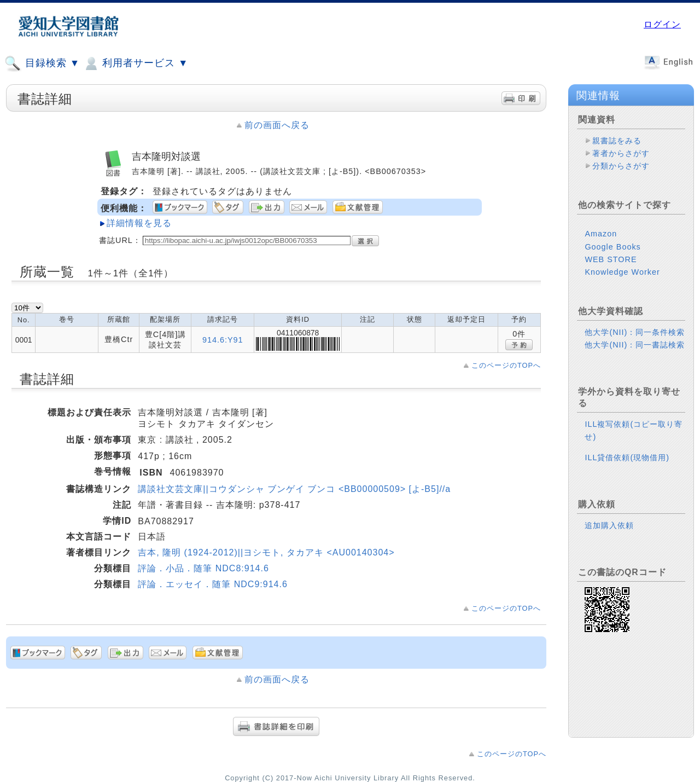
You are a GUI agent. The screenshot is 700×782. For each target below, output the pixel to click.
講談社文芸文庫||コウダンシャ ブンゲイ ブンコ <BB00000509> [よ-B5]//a (294, 489)
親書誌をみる (617, 141)
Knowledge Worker (622, 272)
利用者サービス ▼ (135, 63)
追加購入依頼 (609, 525)
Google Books (612, 247)
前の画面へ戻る (277, 125)
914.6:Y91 (223, 340)
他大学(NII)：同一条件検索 (635, 332)
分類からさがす (621, 166)
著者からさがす (621, 153)
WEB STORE (611, 259)
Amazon (601, 234)
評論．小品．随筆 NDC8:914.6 (203, 568)
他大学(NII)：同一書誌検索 (635, 345)
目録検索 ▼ (42, 63)
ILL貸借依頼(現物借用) (627, 457)
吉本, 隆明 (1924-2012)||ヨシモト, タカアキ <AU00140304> (266, 552)
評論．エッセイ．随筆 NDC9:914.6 (213, 584)
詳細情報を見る (139, 223)
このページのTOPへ (506, 365)
